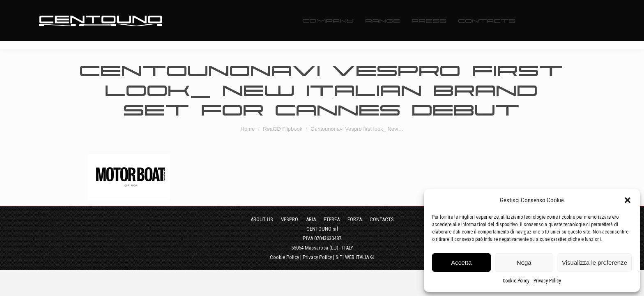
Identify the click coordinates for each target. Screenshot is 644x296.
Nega (524, 262)
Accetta (461, 262)
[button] (628, 200)
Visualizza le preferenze (595, 262)
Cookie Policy (516, 281)
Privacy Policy (547, 281)
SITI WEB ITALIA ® (355, 257)
